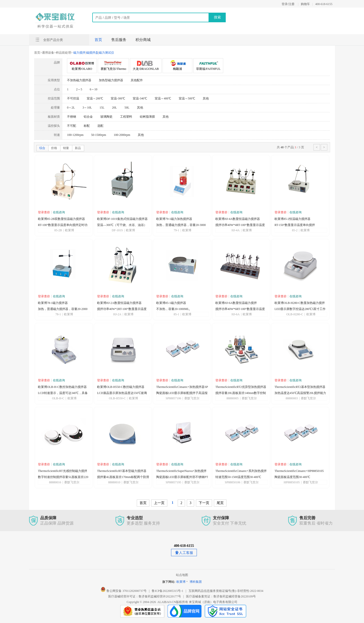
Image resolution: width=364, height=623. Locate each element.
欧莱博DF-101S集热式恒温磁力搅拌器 (122, 219)
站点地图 (182, 575)
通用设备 (48, 53)
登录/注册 (288, 4)
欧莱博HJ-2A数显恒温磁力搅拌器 (119, 303)
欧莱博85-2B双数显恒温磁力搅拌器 (61, 219)
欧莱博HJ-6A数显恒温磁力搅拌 (236, 303)
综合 (42, 148)
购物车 (305, 4)
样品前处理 (63, 53)
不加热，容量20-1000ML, (173, 309)
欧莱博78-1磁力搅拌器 (53, 303)
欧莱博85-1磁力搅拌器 (171, 303)
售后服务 (119, 40)
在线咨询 (59, 212)
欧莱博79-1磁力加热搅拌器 (174, 219)
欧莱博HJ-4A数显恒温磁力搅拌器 (238, 219)
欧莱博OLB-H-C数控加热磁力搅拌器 (62, 387)
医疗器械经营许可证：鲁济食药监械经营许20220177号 (145, 596)
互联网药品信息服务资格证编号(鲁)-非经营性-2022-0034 (226, 591)
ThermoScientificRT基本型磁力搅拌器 (122, 471)
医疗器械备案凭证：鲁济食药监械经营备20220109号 (221, 596)
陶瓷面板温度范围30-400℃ (292, 477)
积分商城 (143, 40)
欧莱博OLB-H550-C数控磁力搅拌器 (121, 387)
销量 (66, 148)
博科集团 (196, 582)
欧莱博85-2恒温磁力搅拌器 (292, 219)
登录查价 (44, 212)
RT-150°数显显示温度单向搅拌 (295, 225)
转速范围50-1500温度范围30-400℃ (238, 477)
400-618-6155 (324, 4)
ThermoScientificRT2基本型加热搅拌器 (300, 387)
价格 (54, 148)
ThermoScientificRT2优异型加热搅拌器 (241, 387)
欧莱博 (181, 582)
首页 (98, 40)
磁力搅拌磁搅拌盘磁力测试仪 (93, 53)
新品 (78, 148)
